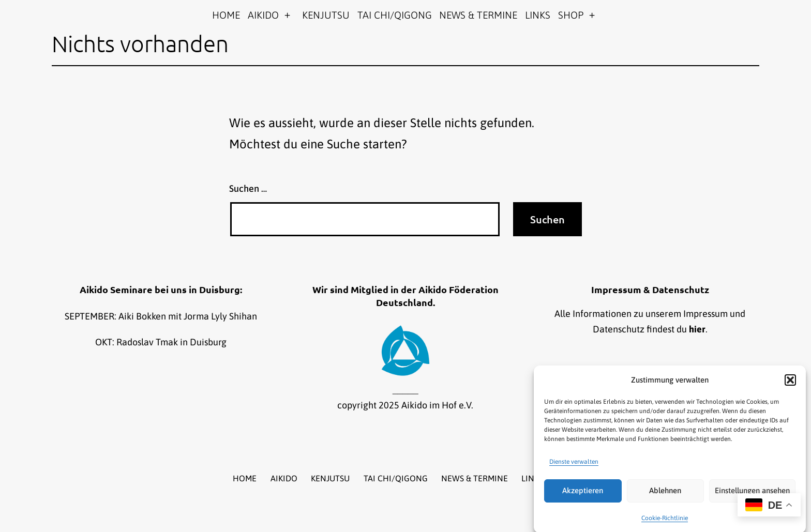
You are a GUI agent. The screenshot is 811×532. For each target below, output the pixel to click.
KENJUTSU (326, 15)
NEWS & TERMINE (478, 15)
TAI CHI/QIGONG (395, 15)
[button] (790, 385)
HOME (226, 15)
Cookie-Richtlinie (665, 522)
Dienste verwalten (574, 466)
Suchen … (248, 188)
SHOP (571, 15)
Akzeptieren (583, 495)
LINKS (538, 15)
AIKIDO (263, 15)
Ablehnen (665, 495)
